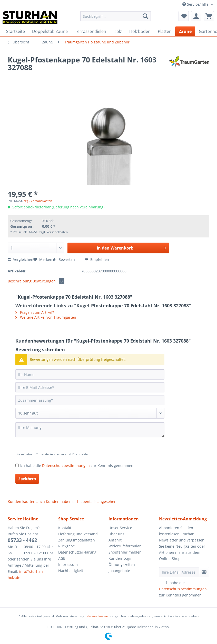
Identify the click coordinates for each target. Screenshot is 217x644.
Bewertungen (48, 281)
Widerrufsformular (125, 546)
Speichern (27, 479)
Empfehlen (97, 259)
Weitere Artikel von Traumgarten (46, 317)
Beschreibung (20, 281)
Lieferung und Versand (78, 534)
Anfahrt (115, 540)
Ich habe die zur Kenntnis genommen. (77, 466)
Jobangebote (119, 571)
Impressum (68, 564)
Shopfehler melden (125, 552)
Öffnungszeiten (122, 564)
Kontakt (65, 528)
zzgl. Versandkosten (38, 201)
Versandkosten (97, 616)
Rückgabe (67, 546)
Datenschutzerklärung (77, 552)
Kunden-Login (121, 558)
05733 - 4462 (22, 540)
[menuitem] (116, 19)
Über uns (116, 534)
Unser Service (120, 528)
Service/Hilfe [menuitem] (196, 4)
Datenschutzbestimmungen (66, 466)
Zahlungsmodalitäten (77, 540)
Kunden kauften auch (26, 502)
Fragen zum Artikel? (35, 312)
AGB (62, 558)
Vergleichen (21, 259)
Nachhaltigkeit (71, 571)
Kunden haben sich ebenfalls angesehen (81, 502)
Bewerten (64, 259)
